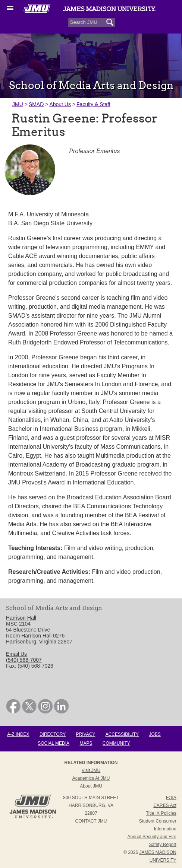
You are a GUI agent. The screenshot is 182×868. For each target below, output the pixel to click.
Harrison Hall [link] (21, 618)
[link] (13, 712)
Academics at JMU (91, 778)
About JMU (91, 786)
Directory (53, 734)
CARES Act (165, 805)
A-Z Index (18, 734)
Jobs (155, 734)
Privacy (86, 734)
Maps (86, 743)
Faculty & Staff (93, 104)
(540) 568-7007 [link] (24, 660)
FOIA (171, 798)
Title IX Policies (161, 813)
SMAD (36, 104)
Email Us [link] (16, 654)
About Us (60, 104)
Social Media (54, 743)
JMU (18, 104)
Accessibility (122, 734)
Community (116, 743)
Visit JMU (91, 770)
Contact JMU (91, 821)
